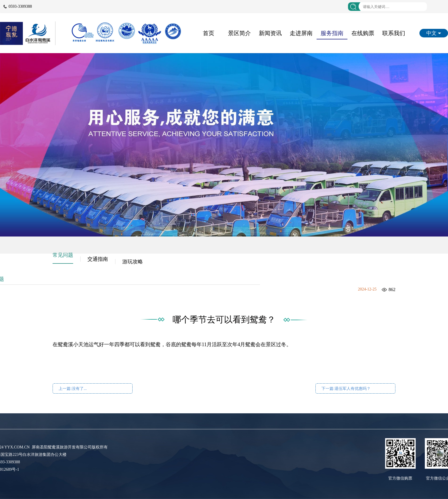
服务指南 (332, 33)
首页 (209, 33)
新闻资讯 (270, 33)
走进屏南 (301, 33)
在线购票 (363, 33)
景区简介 (239, 33)
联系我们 (394, 33)
